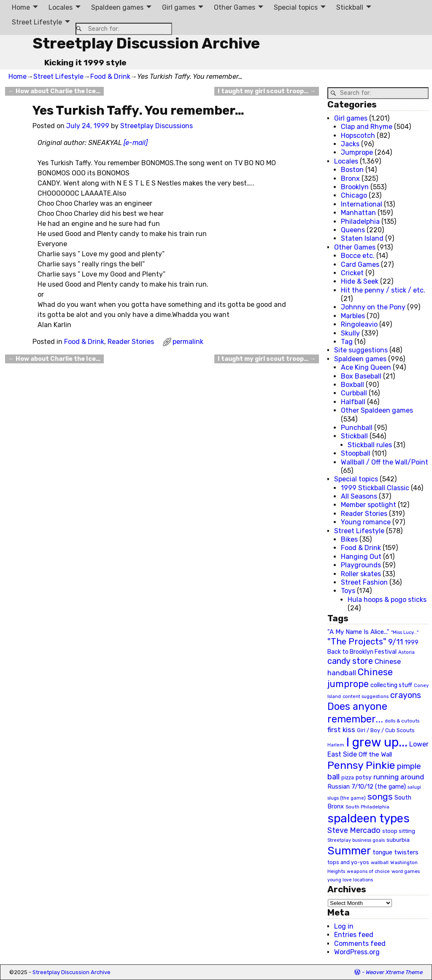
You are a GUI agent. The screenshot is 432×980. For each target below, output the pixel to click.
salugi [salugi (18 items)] (414, 787)
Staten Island (362, 238)
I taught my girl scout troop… (267, 91)
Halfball (353, 402)
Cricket (352, 273)
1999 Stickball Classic (375, 488)
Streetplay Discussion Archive (146, 43)
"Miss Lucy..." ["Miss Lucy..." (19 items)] (405, 632)
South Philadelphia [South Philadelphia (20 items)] (367, 807)
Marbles (353, 316)
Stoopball (356, 453)
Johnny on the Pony (373, 307)
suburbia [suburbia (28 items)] (398, 840)
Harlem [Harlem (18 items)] (336, 745)
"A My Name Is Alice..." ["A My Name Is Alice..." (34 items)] (358, 632)
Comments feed (360, 944)
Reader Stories (131, 342)
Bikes (349, 539)
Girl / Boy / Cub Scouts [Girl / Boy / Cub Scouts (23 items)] (386, 730)
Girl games (179, 7)
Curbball (354, 393)
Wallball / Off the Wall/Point (385, 462)
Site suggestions (361, 350)
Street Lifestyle (37, 22)
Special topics (296, 7)
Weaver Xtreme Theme (394, 972)
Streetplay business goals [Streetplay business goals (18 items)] (356, 840)
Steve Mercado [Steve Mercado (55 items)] (354, 830)
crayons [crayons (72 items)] (406, 695)
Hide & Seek (360, 281)
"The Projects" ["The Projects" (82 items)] (357, 642)
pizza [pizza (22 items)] (348, 778)
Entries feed (354, 935)
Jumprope (357, 152)
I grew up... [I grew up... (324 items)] (377, 742)
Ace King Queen (366, 367)
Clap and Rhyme (367, 127)
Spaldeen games (117, 7)
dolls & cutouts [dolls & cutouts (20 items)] (402, 721)
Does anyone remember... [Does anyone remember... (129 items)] (357, 713)
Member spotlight (369, 505)
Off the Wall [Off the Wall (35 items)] (375, 754)
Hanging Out (361, 557)
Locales (61, 7)
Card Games (360, 264)
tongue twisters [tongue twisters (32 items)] (396, 852)
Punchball (357, 428)
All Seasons (359, 496)
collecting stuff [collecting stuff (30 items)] (391, 685)
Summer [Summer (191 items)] (349, 851)
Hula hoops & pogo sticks (387, 600)
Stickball (350, 7)
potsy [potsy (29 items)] (364, 777)
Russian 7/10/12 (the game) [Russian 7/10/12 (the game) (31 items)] (367, 787)
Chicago (354, 195)
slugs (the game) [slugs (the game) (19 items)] (347, 798)
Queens (353, 230)
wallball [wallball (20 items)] (380, 862)
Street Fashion (364, 582)
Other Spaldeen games (377, 410)
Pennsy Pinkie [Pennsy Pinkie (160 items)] (361, 765)
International (362, 204)
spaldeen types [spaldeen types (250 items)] (369, 818)
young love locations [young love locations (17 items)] (350, 880)
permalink (188, 342)
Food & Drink (110, 77)
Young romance (366, 522)
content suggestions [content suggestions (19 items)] (366, 696)
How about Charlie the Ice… (54, 91)
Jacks (350, 144)
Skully (350, 333)
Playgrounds (361, 565)
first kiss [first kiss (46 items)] (341, 730)
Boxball (352, 385)
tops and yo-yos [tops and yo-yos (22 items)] (348, 862)
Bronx (350, 179)
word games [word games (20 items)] (406, 871)
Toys (348, 591)
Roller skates (361, 574)
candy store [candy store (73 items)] (350, 661)
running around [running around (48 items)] (399, 777)
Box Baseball (361, 376)
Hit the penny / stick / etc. (383, 290)
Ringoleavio (359, 324)
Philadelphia (360, 222)
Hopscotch (358, 136)
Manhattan (358, 213)
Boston (352, 170)
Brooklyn (355, 187)
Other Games (235, 7)
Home (21, 7)
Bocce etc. (358, 256)
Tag (347, 342)
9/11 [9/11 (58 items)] (396, 642)
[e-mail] (136, 143)
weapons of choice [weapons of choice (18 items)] (368, 871)
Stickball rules (370, 445)
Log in (344, 926)
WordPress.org (357, 952)
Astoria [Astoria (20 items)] (406, 652)
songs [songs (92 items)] (380, 796)
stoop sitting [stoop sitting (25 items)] (399, 831)
